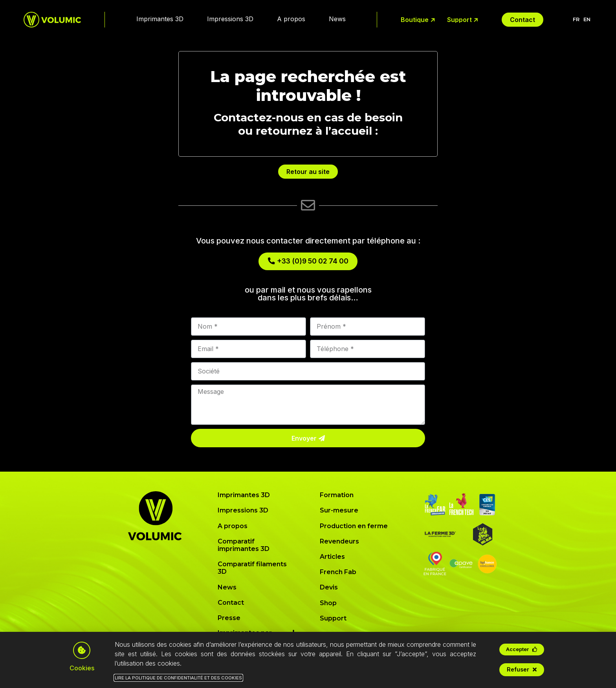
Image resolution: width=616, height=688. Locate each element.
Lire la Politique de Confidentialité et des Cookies (178, 678)
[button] (522, 650)
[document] (308, 344)
